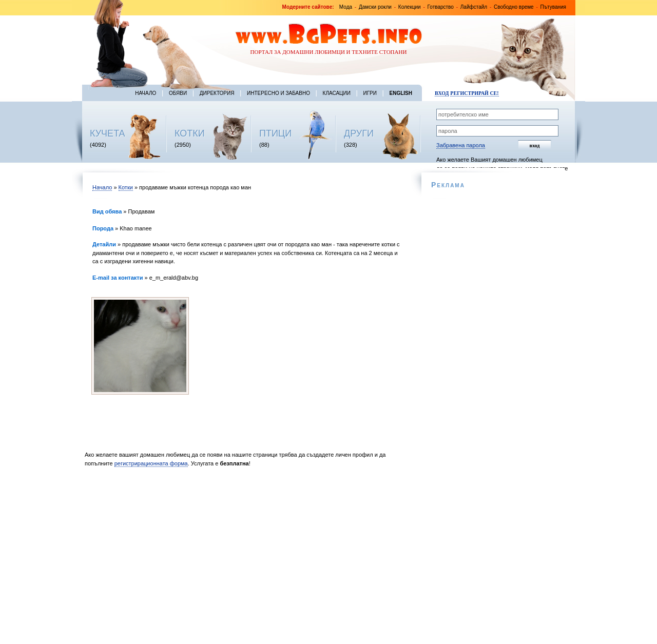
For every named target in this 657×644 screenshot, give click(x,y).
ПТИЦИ (275, 133)
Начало (146, 93)
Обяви (178, 93)
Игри (370, 93)
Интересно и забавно (278, 93)
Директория (217, 93)
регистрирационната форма (151, 463)
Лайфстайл (474, 7)
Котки (126, 187)
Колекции (410, 7)
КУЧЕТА (108, 133)
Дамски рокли (375, 7)
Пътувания (553, 7)
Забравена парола (461, 145)
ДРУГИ (359, 133)
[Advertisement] (245, 558)
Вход (442, 93)
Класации (337, 93)
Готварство (441, 7)
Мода (346, 7)
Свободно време (514, 7)
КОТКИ (190, 133)
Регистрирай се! (474, 93)
